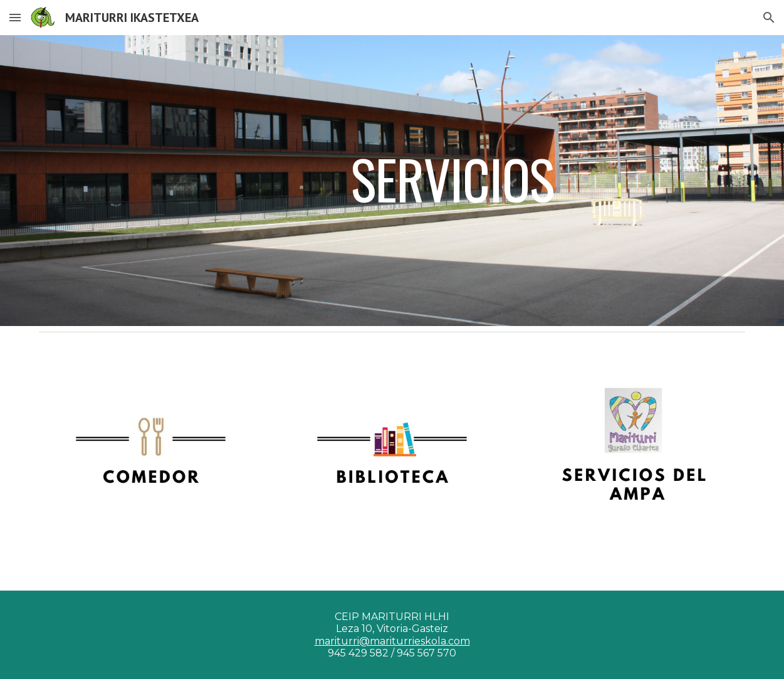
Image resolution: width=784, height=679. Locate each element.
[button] (15, 17)
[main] (452, 181)
